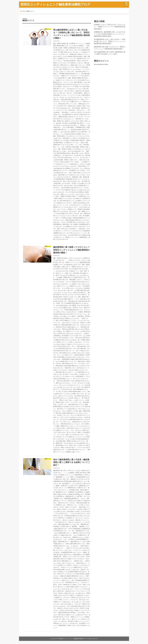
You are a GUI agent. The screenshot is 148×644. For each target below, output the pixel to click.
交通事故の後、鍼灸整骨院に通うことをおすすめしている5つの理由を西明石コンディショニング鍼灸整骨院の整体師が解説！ (110, 34)
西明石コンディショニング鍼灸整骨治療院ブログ (55, 4)
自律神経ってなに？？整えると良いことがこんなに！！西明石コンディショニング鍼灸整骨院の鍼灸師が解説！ (110, 27)
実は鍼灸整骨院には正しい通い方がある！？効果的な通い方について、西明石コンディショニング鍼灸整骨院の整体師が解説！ (110, 41)
